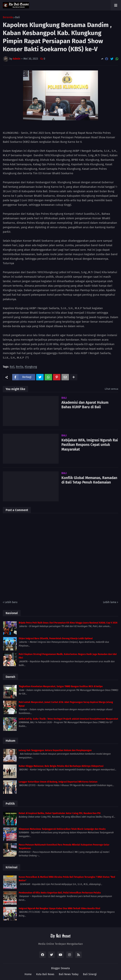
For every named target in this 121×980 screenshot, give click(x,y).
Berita (20, 367)
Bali (18, 17)
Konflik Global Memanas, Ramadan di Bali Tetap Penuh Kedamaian (89, 480)
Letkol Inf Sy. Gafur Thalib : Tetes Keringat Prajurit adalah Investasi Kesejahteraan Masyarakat (68, 719)
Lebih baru (11, 602)
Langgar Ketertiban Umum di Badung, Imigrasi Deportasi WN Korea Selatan (58, 782)
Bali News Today (69, 974)
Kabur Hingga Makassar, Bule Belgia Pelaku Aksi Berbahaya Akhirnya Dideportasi (61, 766)
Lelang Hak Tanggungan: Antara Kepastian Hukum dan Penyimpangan (55, 750)
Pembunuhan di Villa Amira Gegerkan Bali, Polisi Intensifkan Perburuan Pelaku (60, 893)
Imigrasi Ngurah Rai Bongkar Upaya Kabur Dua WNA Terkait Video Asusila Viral (59, 908)
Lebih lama (110, 602)
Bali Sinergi (90, 974)
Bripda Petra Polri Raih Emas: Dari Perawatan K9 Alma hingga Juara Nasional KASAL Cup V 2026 (68, 623)
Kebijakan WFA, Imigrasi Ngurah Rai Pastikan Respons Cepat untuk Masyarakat (90, 445)
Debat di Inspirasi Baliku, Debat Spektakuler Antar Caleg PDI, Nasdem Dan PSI (60, 813)
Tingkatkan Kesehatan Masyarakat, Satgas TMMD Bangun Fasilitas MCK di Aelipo (61, 686)
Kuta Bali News (45, 974)
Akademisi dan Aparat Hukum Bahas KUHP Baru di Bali (85, 405)
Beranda (8, 17)
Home (28, 974)
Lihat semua (111, 389)
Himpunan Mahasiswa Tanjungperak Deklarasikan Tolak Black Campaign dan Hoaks (62, 829)
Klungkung (31, 367)
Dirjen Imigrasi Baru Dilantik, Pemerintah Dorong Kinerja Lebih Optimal (56, 638)
